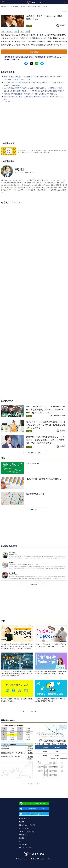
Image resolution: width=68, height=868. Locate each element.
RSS (20, 841)
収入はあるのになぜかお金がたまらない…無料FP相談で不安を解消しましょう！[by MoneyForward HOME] (35, 58)
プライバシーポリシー (26, 828)
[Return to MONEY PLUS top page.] (34, 2)
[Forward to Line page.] (34, 803)
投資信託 (10, 31)
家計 (22, 31)
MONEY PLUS (4, 6)
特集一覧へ (34, 510)
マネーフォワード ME (26, 848)
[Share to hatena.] (42, 63)
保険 (27, 31)
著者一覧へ (34, 584)
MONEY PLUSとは (24, 819)
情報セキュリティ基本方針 (27, 825)
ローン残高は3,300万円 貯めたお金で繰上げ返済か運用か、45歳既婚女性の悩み (33, 88)
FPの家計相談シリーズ (37, 38)
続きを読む (34, 52)
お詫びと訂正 (23, 845)
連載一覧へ (34, 711)
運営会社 (22, 822)
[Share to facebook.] (26, 63)
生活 (11, 6)
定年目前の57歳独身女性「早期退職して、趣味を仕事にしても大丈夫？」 (31, 94)
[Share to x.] (31, 63)
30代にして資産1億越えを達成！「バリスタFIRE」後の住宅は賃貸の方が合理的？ (34, 91)
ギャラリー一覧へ (34, 784)
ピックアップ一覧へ (34, 453)
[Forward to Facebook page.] (34, 809)
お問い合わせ (23, 835)
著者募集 (22, 838)
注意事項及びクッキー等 (27, 832)
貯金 (16, 31)
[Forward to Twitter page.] (34, 814)
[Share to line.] (37, 63)
